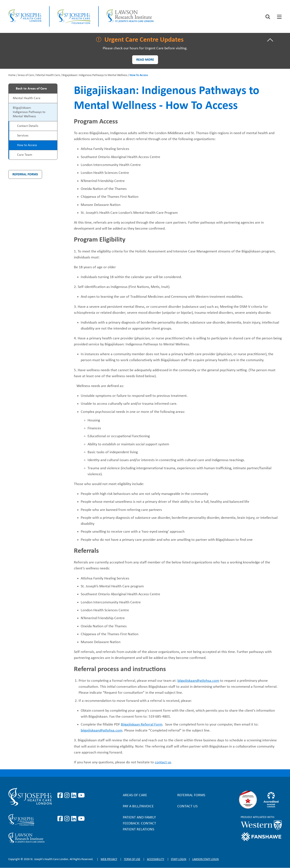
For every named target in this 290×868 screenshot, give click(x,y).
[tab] (279, 17)
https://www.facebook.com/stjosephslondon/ (61, 796)
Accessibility (156, 859)
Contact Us (187, 806)
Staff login (179, 859)
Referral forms (191, 795)
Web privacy (109, 859)
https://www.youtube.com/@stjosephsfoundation (81, 819)
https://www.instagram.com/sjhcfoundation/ (68, 819)
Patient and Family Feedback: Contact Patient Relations (139, 823)
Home (12, 75)
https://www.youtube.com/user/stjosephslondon (81, 796)
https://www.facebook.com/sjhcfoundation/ (61, 819)
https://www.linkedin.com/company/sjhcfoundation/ (75, 819)
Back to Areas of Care (31, 89)
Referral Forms (25, 174)
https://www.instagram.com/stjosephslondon (68, 796)
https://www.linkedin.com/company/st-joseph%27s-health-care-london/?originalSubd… (75, 796)
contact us (163, 762)
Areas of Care (26, 75)
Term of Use (132, 859)
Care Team (25, 155)
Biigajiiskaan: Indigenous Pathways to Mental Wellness (95, 75)
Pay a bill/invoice (138, 806)
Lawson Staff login (205, 859)
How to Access (27, 145)
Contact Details (28, 126)
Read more (145, 60)
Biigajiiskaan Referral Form (142, 725)
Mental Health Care (48, 75)
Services (23, 136)
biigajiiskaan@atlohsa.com (198, 681)
